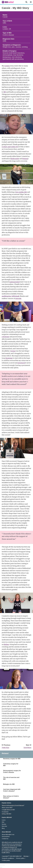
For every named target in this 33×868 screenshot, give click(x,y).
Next (24, 746)
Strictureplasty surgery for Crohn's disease (12, 771)
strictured (21, 363)
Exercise (4, 826)
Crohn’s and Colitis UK (10, 147)
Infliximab (15, 296)
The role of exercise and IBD (11, 778)
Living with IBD (6, 814)
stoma (13, 351)
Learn (4, 820)
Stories (4, 824)
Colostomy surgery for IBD (11, 765)
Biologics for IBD (9, 784)
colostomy (5, 337)
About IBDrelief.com (8, 835)
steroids (18, 298)
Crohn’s (7, 66)
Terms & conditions (8, 858)
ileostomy (9, 358)
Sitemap (26, 856)
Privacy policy (20, 858)
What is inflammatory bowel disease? (13, 806)
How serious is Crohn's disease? (11, 797)
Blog (3, 828)
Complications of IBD (8, 810)
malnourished (14, 282)
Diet (3, 822)
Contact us (5, 839)
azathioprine (6, 296)
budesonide (15, 159)
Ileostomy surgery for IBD (12, 759)
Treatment (5, 812)
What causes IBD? (7, 808)
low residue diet (21, 192)
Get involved (6, 837)
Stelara (6, 644)
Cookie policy (6, 860)
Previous (9, 746)
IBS (5, 92)
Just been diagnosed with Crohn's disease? (12, 790)
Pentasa (25, 159)
